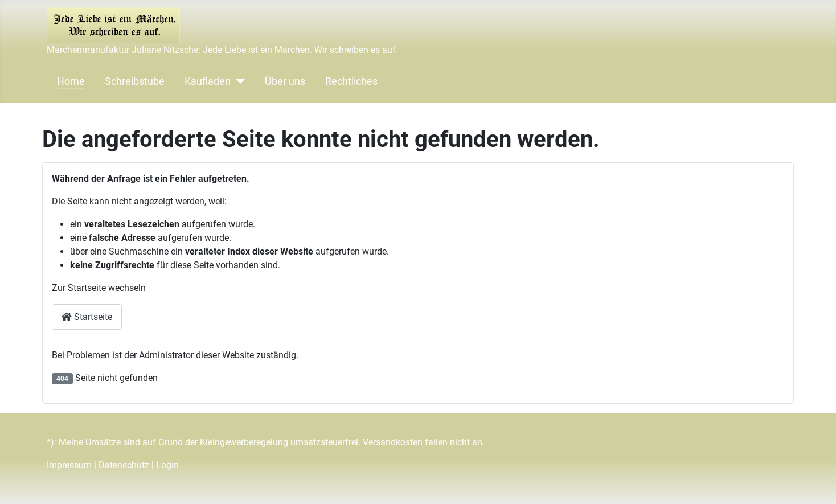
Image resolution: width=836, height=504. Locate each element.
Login (167, 465)
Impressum (69, 465)
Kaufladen (208, 81)
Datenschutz (124, 465)
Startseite (87, 317)
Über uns (285, 81)
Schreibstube (135, 81)
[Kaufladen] (238, 81)
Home (71, 81)
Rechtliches (351, 81)
